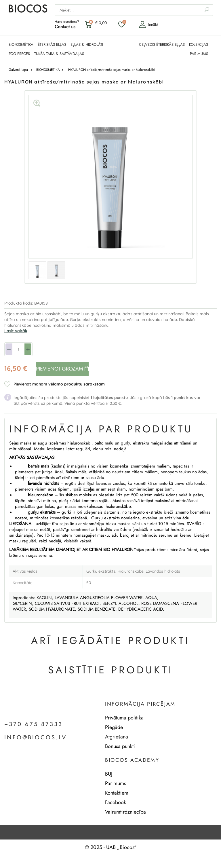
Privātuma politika (124, 718)
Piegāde (114, 727)
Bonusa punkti (120, 746)
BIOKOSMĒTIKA (21, 45)
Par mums (116, 783)
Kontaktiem (117, 793)
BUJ (109, 774)
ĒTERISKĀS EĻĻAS (52, 45)
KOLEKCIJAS (199, 45)
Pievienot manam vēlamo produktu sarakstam (59, 384)
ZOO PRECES (19, 54)
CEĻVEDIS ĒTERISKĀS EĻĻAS (162, 45)
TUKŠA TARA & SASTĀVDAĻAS (59, 54)
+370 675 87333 (34, 724)
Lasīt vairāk (16, 331)
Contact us (65, 27)
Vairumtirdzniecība (125, 812)
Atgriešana (117, 737)
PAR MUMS (199, 54)
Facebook (116, 802)
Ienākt (148, 24)
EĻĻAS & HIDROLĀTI (87, 45)
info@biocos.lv (36, 738)
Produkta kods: (19, 303)
